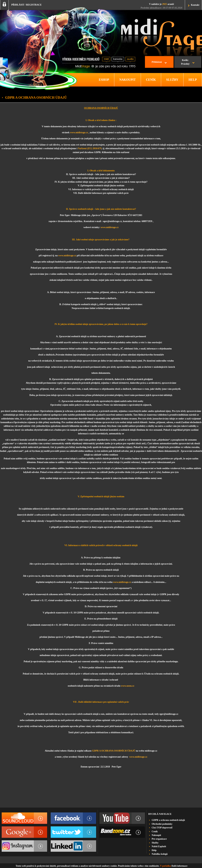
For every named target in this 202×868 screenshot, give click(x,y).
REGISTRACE (34, 5)
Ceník (155, 831)
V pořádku (166, 866)
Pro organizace (159, 839)
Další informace (179, 866)
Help (154, 850)
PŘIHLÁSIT (18, 5)
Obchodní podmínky (162, 824)
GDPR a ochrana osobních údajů (168, 820)
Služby (155, 843)
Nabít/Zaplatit (159, 846)
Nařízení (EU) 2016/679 (90, 148)
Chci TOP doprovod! (162, 828)
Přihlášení (157, 62)
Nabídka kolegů (160, 854)
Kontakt (195, 5)
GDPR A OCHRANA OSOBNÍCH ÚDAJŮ (114, 751)
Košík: (185, 62)
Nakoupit (156, 835)
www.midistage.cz (79, 132)
